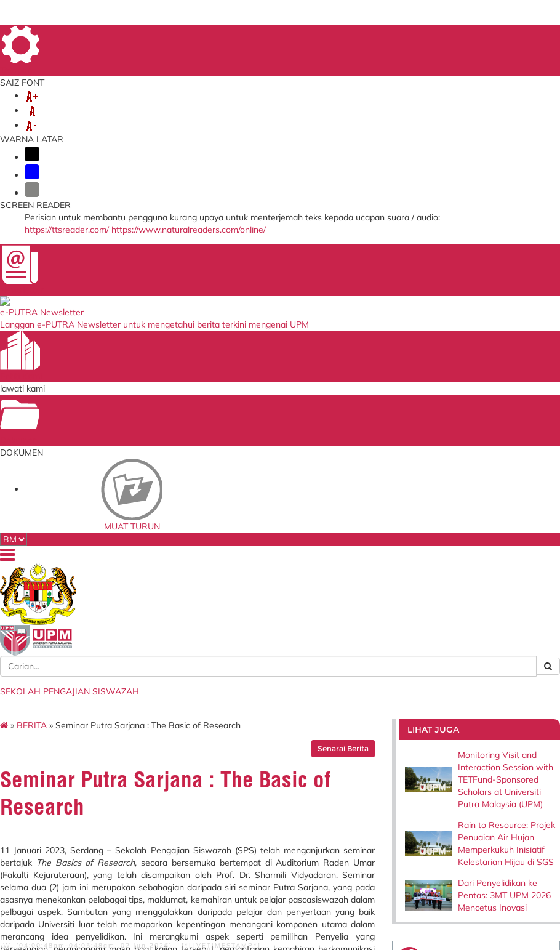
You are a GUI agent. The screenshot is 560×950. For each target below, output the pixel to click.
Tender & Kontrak (363, 714)
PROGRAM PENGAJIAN (434, 122)
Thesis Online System (173, 707)
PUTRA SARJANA (284, 134)
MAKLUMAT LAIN (370, 134)
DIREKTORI (329, 36)
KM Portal (155, 743)
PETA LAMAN (441, 36)
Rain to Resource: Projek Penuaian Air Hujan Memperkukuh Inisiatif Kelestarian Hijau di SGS (478, 307)
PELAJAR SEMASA (331, 122)
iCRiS (149, 784)
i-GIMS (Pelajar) (165, 684)
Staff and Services (70, 722)
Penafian (162, 885)
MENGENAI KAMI (81, 122)
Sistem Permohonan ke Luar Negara (176, 758)
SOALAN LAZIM (497, 36)
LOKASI (509, 53)
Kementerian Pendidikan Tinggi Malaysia (276, 676)
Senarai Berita (330, 194)
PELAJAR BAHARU (240, 122)
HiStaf (346, 726)
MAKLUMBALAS (384, 36)
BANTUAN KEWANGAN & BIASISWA (122, 134)
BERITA (66, 171)
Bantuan (52, 893)
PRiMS (150, 773)
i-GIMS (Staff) (162, 696)
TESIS (223, 134)
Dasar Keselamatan (106, 893)
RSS (131, 885)
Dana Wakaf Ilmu (364, 702)
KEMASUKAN (159, 122)
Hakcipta (101, 885)
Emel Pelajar (160, 672)
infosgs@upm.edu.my (451, 573)
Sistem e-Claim (164, 731)
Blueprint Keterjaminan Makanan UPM (372, 676)
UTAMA (288, 36)
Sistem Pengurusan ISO (373, 691)
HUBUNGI (440, 134)
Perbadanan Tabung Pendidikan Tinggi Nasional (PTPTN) (270, 698)
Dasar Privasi (56, 885)
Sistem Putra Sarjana (174, 719)
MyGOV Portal (260, 717)
